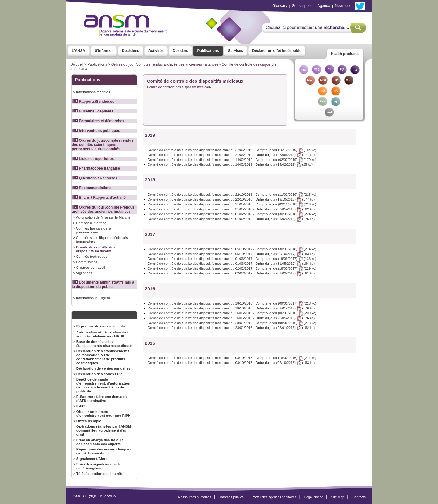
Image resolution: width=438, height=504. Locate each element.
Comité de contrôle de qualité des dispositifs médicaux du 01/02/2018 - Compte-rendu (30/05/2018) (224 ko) (232, 214)
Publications (208, 51)
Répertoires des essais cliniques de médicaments (104, 451)
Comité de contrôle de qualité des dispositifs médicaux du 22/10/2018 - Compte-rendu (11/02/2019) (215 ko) (232, 195)
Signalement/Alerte (92, 459)
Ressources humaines (195, 497)
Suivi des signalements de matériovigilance (99, 466)
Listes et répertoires (93, 159)
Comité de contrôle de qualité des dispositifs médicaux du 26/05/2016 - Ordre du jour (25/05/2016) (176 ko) (231, 318)
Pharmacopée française (96, 168)
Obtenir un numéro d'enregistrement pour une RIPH (104, 413)
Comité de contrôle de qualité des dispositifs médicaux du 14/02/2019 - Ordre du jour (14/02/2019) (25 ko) (230, 164)
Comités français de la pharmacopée (94, 230)
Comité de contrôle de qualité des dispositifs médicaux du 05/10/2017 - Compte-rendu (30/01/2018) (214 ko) (232, 249)
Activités (156, 51)
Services (236, 51)
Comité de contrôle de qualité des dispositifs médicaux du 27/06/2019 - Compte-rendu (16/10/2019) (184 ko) (232, 150)
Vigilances (84, 273)
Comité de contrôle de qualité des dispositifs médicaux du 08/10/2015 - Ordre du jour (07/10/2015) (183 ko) (231, 363)
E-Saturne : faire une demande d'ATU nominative (102, 399)
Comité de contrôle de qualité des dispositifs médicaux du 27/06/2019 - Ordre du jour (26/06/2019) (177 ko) (231, 155)
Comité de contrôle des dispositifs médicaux (96, 249)
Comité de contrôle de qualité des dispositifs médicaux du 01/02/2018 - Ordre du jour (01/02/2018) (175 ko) (231, 219)
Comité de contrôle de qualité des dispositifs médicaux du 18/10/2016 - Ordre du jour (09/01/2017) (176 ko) (231, 308)
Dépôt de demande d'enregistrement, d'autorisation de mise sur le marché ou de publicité (103, 385)
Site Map (338, 497)
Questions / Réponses (94, 178)
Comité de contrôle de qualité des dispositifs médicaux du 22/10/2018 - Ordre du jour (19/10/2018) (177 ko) (231, 199)
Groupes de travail (90, 267)
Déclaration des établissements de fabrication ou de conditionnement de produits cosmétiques (103, 357)
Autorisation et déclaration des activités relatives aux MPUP (102, 334)
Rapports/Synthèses (93, 102)
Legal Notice (314, 497)
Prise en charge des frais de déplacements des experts (100, 442)
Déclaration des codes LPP (99, 374)
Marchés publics (231, 497)
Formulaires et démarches (98, 121)
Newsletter (344, 6)
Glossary (280, 6)
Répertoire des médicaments (101, 326)
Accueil (77, 64)
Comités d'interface (91, 223)
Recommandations (92, 188)
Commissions (87, 262)
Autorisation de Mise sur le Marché (103, 217)
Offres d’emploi (89, 421)
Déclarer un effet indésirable (277, 51)
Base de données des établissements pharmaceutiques (104, 343)
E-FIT (81, 406)
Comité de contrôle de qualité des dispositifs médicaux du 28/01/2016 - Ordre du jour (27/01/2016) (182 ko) (231, 328)
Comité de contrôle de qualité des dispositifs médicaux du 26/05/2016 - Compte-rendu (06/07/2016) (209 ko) (232, 313)
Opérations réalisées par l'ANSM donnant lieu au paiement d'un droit (104, 430)
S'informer (104, 51)
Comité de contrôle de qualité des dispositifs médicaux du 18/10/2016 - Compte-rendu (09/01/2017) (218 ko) (232, 303)
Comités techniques (92, 256)
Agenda (324, 6)
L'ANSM (79, 51)
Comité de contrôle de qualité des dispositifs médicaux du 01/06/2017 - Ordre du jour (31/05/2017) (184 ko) (231, 264)
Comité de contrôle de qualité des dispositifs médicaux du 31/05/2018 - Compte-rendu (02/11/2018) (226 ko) (232, 204)
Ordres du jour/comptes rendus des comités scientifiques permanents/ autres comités (103, 145)
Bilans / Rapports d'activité (99, 198)
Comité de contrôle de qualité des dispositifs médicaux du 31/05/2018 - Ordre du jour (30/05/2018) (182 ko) (231, 209)
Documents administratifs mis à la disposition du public (103, 285)
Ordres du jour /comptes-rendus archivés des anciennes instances (103, 209)
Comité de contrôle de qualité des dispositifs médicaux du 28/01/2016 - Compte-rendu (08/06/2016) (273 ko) (232, 323)
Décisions (131, 51)
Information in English (93, 298)
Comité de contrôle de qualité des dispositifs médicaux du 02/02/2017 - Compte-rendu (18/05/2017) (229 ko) (232, 268)
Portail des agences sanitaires (274, 497)
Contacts (359, 497)
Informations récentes (93, 92)
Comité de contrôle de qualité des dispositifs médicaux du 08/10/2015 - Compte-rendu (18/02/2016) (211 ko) (232, 358)
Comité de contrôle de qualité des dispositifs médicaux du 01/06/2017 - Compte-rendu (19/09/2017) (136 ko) (232, 259)
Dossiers (181, 51)
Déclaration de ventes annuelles (103, 368)
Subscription (302, 6)
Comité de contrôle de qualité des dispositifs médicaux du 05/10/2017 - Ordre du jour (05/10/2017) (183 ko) (231, 254)
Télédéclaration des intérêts (100, 473)
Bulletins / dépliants (93, 111)
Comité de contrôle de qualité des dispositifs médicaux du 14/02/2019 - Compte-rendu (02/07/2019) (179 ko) (232, 160)
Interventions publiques (96, 131)
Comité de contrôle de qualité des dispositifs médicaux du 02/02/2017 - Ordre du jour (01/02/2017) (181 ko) (231, 273)
